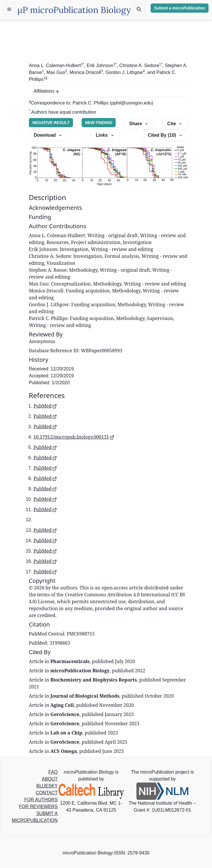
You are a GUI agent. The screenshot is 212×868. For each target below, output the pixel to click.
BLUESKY (47, 786)
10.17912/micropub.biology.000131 (74, 437)
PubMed (45, 406)
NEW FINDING (99, 123)
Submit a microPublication (180, 8)
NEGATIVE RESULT (51, 123)
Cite (175, 124)
